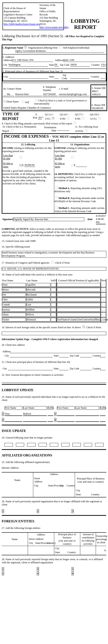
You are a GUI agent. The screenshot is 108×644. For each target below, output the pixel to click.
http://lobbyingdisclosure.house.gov (22, 24)
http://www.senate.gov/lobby (54, 27)
